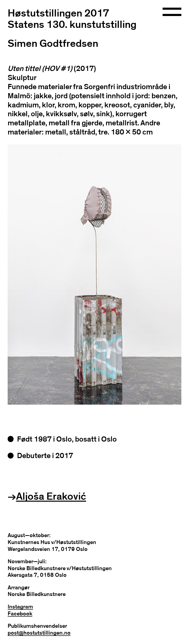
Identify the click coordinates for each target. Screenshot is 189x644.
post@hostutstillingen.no (39, 633)
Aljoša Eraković (51, 496)
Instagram (20, 607)
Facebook (20, 614)
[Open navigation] (172, 12)
